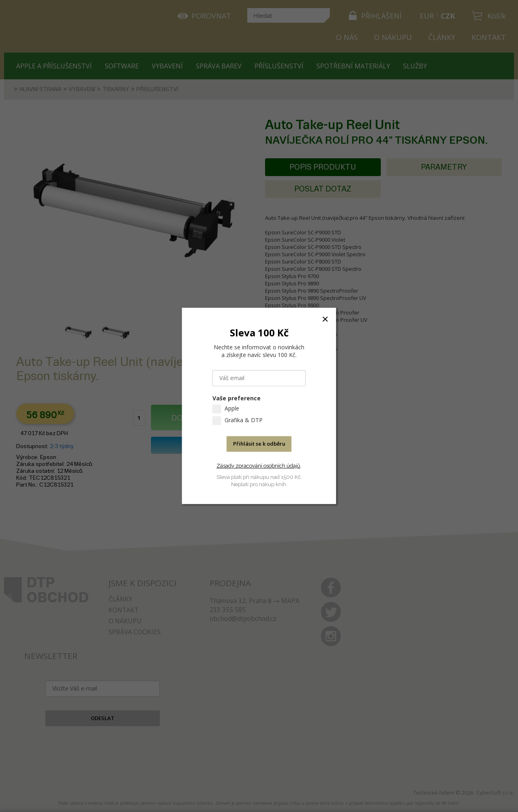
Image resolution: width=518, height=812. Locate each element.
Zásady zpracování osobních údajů (258, 466)
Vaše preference (237, 399)
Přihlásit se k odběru (259, 444)
